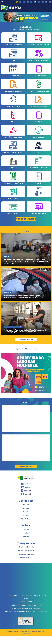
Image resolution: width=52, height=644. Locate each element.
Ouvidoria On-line (26, 558)
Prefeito (26, 515)
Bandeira (26, 512)
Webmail (28, 494)
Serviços (26, 537)
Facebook (28, 484)
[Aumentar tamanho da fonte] (31, 2)
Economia (26, 508)
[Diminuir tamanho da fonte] (28, 2)
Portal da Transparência (26, 551)
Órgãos (26, 533)
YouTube (28, 487)
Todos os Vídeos (26, 466)
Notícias (26, 529)
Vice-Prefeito (26, 519)
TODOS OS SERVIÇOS (26, 219)
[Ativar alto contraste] (35, 2)
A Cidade (26, 505)
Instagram (28, 491)
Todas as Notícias (26, 339)
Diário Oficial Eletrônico (26, 547)
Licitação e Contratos (26, 554)
